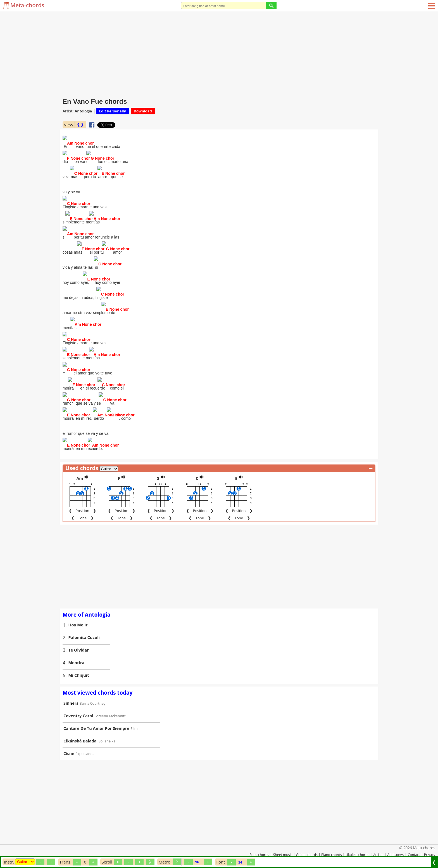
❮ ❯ (80, 125)
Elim (134, 719)
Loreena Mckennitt (110, 706)
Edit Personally (113, 111)
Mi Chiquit (79, 666)
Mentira (76, 653)
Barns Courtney (93, 694)
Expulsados (85, 744)
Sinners (71, 694)
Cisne (69, 744)
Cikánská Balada (80, 731)
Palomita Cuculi (84, 628)
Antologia (83, 111)
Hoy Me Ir (78, 615)
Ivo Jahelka (107, 732)
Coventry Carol (78, 706)
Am (80, 469)
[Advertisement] (219, 53)
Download (143, 111)
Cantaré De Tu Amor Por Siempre (96, 719)
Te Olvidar (79, 641)
